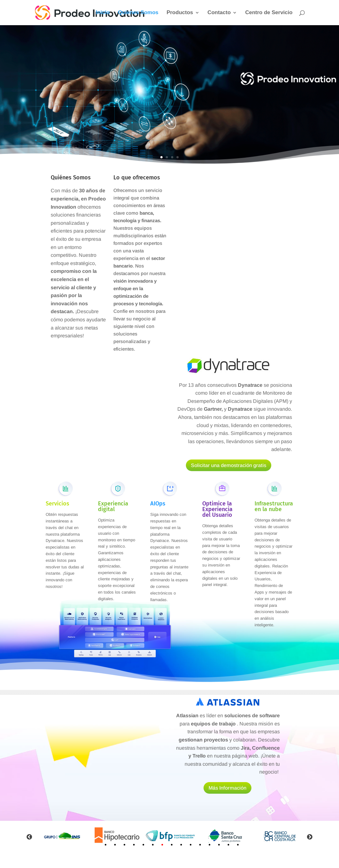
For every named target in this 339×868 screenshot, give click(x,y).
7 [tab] (162, 845)
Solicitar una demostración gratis (229, 465)
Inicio (103, 13)
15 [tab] (238, 845)
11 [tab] (200, 845)
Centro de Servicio (269, 13)
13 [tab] (219, 845)
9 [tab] (181, 845)
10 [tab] (191, 845)
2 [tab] (115, 845)
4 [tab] (134, 845)
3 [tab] (124, 845)
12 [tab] (210, 845)
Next (310, 837)
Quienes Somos (138, 13)
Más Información (227, 788)
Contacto (219, 13)
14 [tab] (228, 845)
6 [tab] (153, 845)
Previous (29, 837)
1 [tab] (106, 845)
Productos (180, 13)
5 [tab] (143, 845)
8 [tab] (172, 845)
